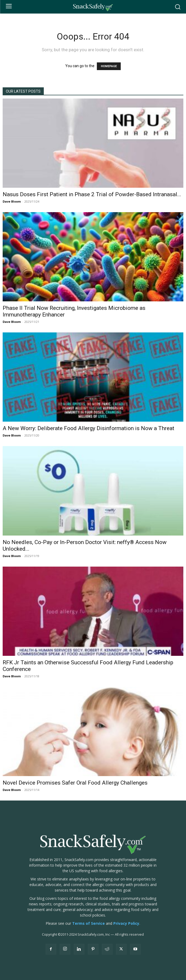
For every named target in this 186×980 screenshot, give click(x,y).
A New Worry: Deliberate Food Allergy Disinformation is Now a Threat (88, 428)
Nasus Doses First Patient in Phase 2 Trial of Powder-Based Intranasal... (92, 194)
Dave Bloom (12, 201)
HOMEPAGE (109, 66)
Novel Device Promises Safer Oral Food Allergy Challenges (75, 783)
